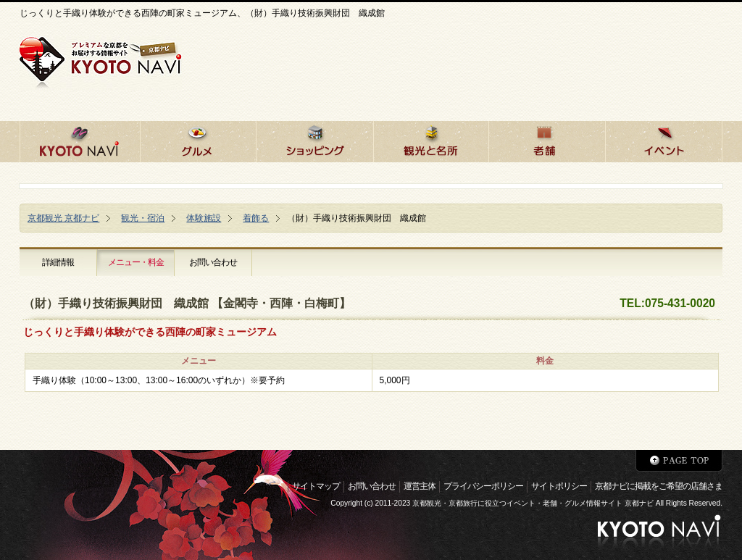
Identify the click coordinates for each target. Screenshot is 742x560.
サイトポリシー (559, 486)
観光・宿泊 (143, 218)
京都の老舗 (547, 139)
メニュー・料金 (136, 262)
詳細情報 (58, 262)
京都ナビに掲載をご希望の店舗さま (659, 486)
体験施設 (204, 218)
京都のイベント (664, 139)
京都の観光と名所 (431, 139)
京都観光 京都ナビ (63, 218)
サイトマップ (316, 486)
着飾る (256, 218)
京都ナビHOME (80, 139)
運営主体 (420, 486)
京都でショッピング (314, 139)
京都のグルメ (198, 139)
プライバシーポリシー (483, 486)
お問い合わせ (213, 262)
